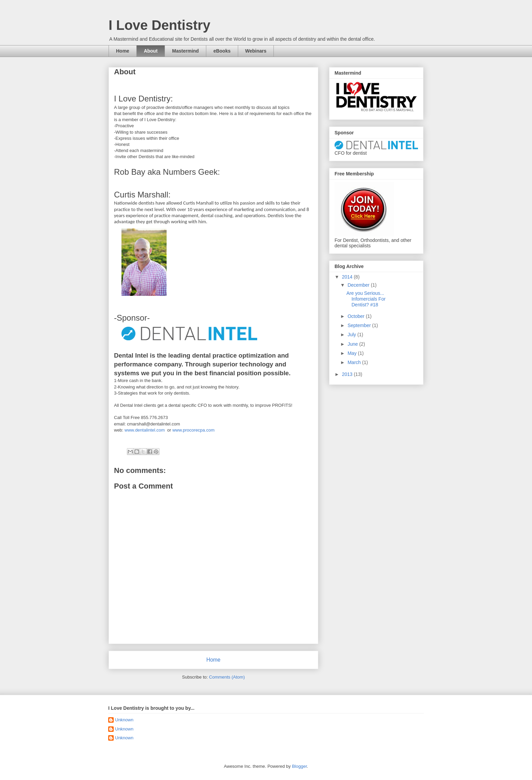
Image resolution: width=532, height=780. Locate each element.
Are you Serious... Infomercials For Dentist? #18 (366, 299)
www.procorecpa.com (193, 430)
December (359, 285)
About (151, 51)
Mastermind (185, 51)
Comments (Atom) (227, 677)
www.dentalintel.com (145, 430)
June (353, 344)
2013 (348, 374)
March (355, 362)
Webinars (256, 51)
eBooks (222, 51)
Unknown (124, 720)
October (357, 316)
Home (123, 51)
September (360, 325)
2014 (348, 277)
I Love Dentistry (159, 25)
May (353, 353)
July (352, 335)
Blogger (299, 766)
